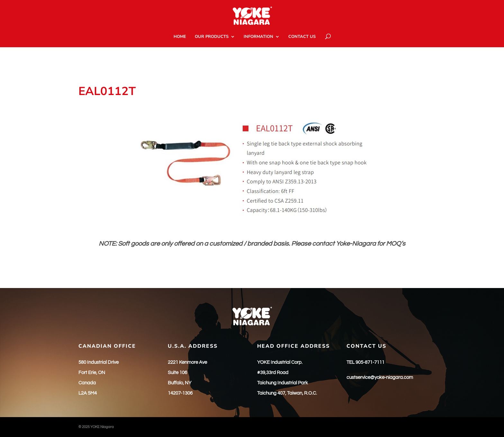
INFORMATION (258, 37)
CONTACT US (302, 37)
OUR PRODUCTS (212, 37)
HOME (180, 37)
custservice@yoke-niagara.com (380, 377)
